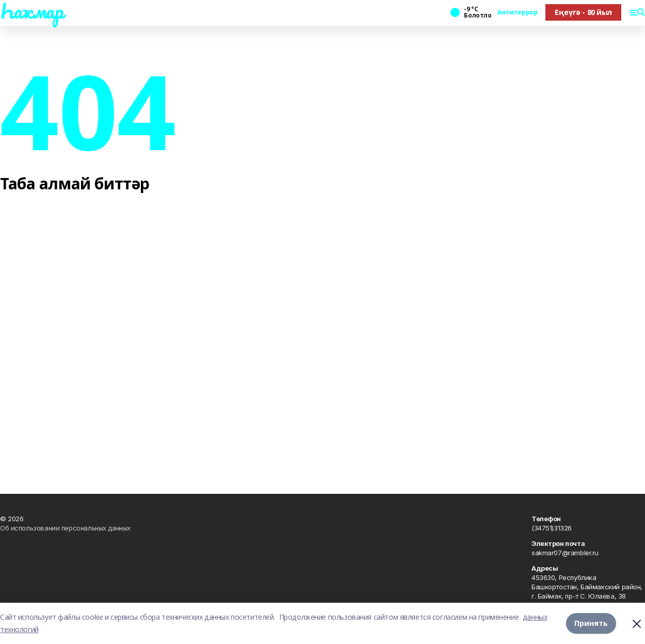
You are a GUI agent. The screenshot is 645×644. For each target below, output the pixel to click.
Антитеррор (517, 12)
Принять (591, 623)
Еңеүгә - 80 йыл (583, 12)
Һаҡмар (31, 11)
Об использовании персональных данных (65, 528)
